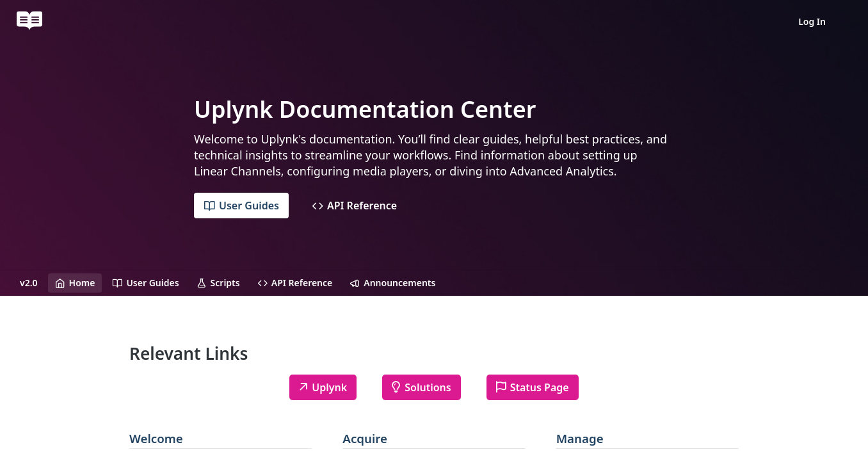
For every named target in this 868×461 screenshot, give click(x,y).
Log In (812, 21)
